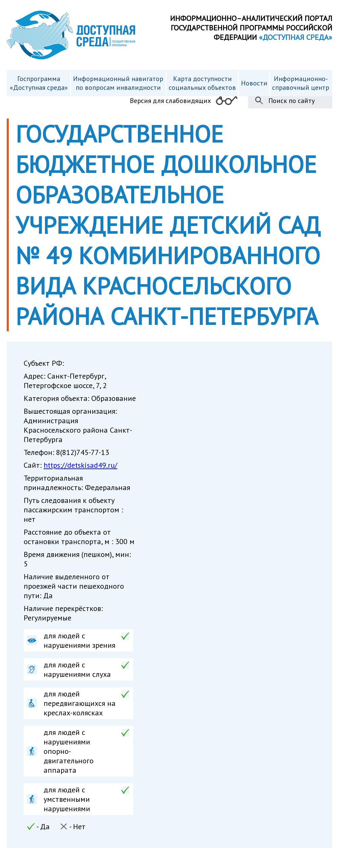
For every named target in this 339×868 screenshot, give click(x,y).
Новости (254, 83)
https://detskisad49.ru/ (80, 465)
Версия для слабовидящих (170, 101)
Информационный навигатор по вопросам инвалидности (118, 83)
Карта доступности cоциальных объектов (202, 83)
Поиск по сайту (292, 101)
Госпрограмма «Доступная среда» (39, 83)
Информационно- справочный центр (301, 83)
